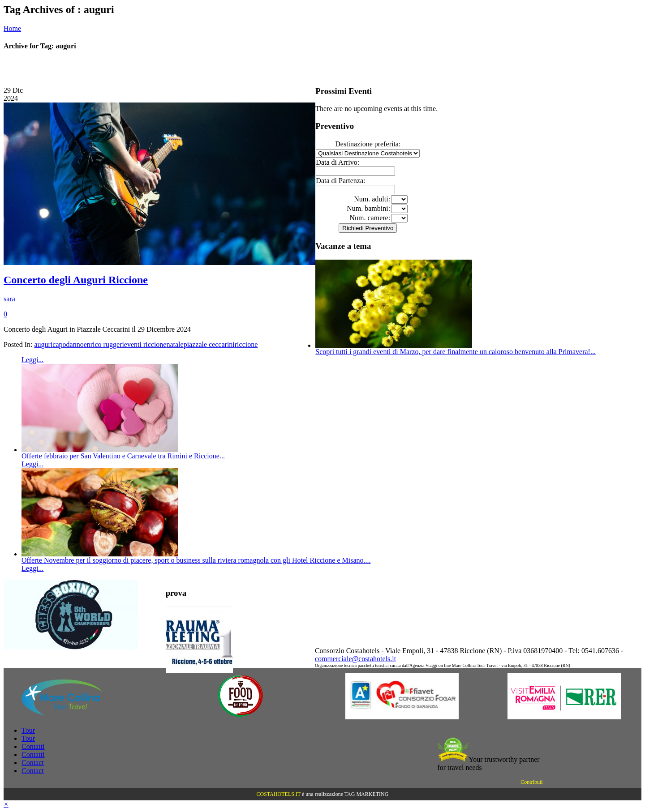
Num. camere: (370, 218)
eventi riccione (145, 344)
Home (12, 28)
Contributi (531, 782)
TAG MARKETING (367, 794)
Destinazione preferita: (368, 144)
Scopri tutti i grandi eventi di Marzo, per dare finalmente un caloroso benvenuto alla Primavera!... (456, 352)
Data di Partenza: (340, 181)
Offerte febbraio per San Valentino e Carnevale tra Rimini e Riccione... (123, 456)
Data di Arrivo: (338, 162)
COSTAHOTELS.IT (279, 794)
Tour (28, 730)
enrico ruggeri (104, 344)
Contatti (33, 746)
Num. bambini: (368, 208)
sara (9, 299)
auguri (43, 344)
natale (175, 344)
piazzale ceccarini (209, 344)
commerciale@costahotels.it (355, 659)
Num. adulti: (372, 199)
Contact (33, 763)
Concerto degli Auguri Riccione (76, 280)
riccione (246, 344)
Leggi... (32, 360)
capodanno (68, 344)
